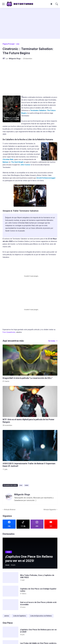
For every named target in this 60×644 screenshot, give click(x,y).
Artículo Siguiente (50, 510)
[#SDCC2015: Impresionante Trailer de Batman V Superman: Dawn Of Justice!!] (30, 445)
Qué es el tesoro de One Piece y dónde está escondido (38, 603)
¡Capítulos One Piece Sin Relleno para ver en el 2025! (38, 631)
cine (18, 44)
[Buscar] (57, 4)
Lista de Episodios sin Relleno (41, 616)
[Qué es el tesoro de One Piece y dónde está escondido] (10, 605)
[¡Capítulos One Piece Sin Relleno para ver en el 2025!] (10, 632)
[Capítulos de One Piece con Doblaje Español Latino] (10, 591)
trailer (27, 485)
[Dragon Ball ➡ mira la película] (30, 360)
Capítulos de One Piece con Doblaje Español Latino (38, 590)
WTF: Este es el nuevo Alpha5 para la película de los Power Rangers (28, 421)
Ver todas (52, 341)
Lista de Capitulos (20, 616)
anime (7, 616)
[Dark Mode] (51, 4)
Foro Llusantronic (9, 332)
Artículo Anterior (10, 510)
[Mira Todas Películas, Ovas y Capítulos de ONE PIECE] (10, 578)
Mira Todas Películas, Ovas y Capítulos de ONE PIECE (37, 576)
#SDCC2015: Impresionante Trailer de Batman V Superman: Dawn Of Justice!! (29, 465)
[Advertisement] (27, 23)
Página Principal (9, 44)
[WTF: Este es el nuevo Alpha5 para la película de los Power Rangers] (30, 401)
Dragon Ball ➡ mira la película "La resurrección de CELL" (28, 378)
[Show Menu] (3, 4)
